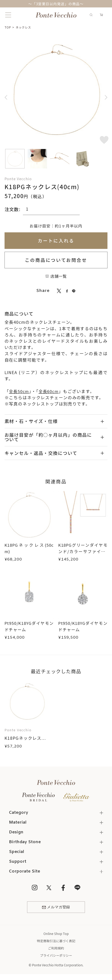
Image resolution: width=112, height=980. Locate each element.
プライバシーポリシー (56, 956)
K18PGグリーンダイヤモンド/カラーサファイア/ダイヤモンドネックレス (83, 554)
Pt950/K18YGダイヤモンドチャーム (29, 626)
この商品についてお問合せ (56, 260)
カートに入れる (56, 241)
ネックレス (24, 27)
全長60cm (50, 391)
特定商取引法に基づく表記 (56, 942)
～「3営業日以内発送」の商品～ (56, 4)
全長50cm (19, 391)
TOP (8, 27)
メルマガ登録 (56, 908)
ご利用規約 (56, 949)
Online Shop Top (56, 934)
